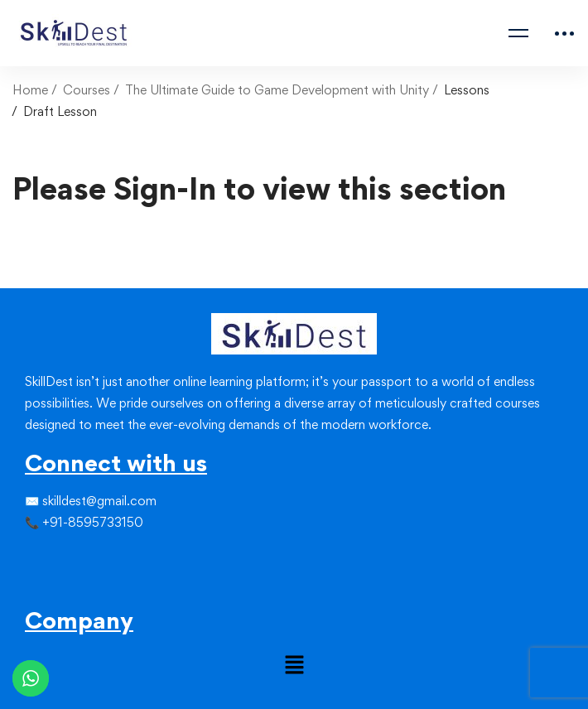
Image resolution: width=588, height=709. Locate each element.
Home (30, 90)
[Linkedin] (65, 557)
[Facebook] (25, 557)
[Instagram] (51, 557)
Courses (87, 90)
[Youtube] (65, 586)
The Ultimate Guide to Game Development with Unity (277, 90)
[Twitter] (38, 557)
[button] (294, 666)
